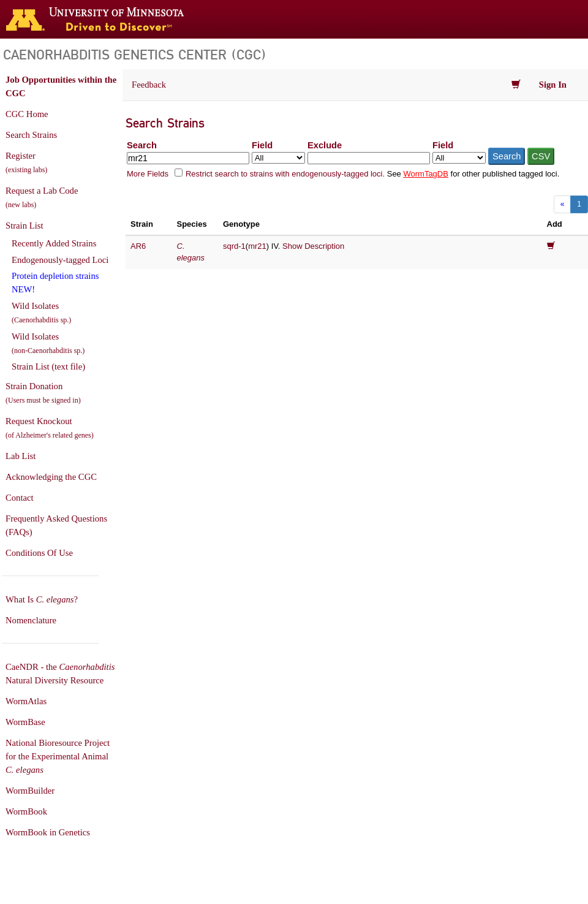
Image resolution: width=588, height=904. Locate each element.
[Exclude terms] (369, 158)
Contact (20, 498)
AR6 (138, 246)
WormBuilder (30, 791)
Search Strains (31, 135)
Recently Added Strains (54, 243)
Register (26, 162)
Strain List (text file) (48, 367)
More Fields (148, 174)
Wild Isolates (41, 313)
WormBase (25, 722)
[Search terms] (188, 158)
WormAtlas (26, 701)
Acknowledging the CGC (51, 477)
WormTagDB (425, 174)
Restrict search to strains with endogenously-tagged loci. (285, 174)
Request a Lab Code (42, 197)
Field (262, 145)
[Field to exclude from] (459, 158)
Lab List (21, 456)
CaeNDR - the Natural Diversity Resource (60, 674)
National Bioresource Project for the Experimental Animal (58, 756)
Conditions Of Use (39, 553)
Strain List (24, 226)
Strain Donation (43, 393)
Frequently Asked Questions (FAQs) (56, 525)
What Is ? (42, 599)
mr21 (257, 246)
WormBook (26, 811)
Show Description (313, 246)
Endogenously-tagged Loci (60, 260)
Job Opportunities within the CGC (61, 86)
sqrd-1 (234, 246)
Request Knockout (50, 428)
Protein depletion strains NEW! (55, 283)
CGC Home (27, 114)
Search (142, 145)
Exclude (325, 145)
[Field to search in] (278, 158)
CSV (541, 156)
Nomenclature (31, 620)
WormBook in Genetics (48, 832)
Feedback (149, 85)
